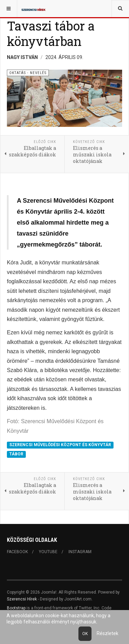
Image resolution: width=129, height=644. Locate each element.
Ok (85, 634)
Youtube (48, 552)
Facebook (17, 552)
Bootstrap (16, 608)
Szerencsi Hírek (22, 599)
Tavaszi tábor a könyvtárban (51, 33)
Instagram (80, 552)
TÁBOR (16, 454)
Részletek (107, 633)
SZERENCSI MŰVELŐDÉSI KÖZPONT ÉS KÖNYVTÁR (60, 445)
